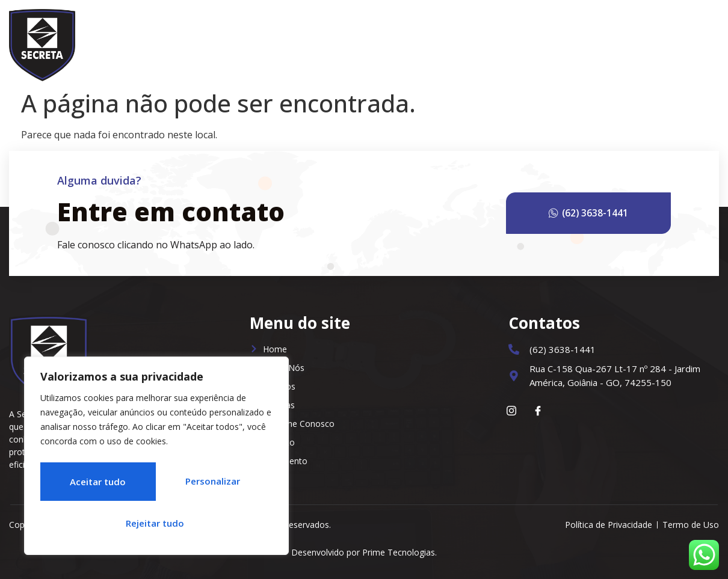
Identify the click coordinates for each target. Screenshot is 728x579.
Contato (690, 42)
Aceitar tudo (157, 523)
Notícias (532, 42)
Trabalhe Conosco (611, 42)
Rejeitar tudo (211, 485)
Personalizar (94, 485)
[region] (156, 459)
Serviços (469, 42)
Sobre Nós (402, 42)
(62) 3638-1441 (603, 213)
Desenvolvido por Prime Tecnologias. (364, 552)
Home (346, 42)
